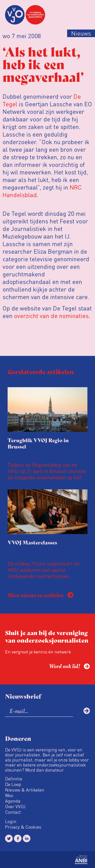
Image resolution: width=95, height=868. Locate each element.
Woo (9, 795)
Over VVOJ (15, 806)
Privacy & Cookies (23, 827)
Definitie (14, 779)
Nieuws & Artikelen (25, 790)
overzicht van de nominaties (51, 316)
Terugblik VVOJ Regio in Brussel (38, 443)
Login (11, 821)
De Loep (13, 784)
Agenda (13, 801)
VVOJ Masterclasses (32, 542)
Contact (13, 812)
